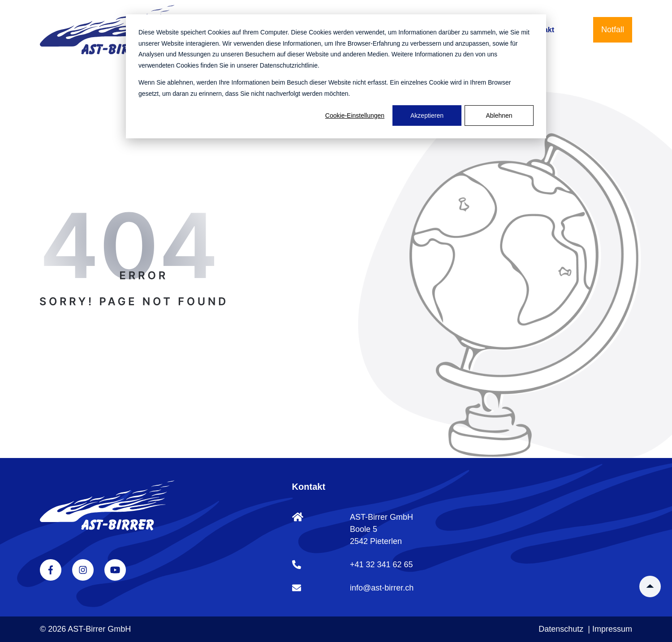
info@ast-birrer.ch (382, 588)
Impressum (612, 629)
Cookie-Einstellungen (355, 116)
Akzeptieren (427, 116)
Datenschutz (561, 629)
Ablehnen (499, 116)
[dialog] (336, 76)
